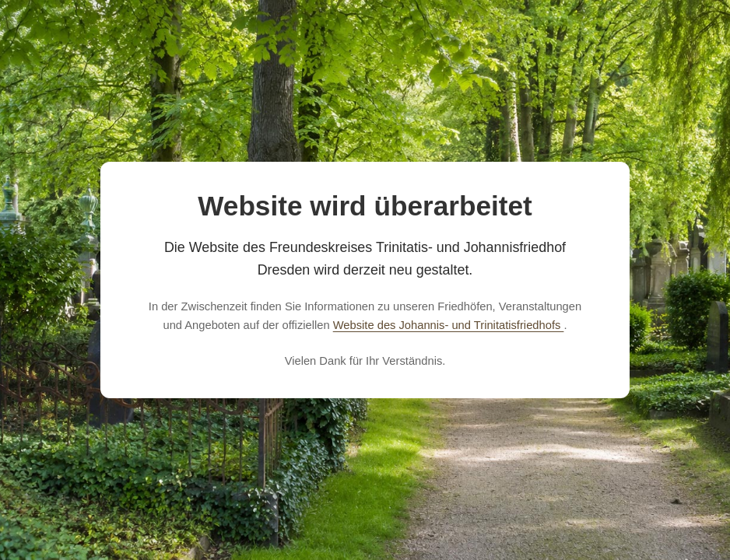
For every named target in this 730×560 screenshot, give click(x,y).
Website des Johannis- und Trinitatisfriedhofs (449, 325)
